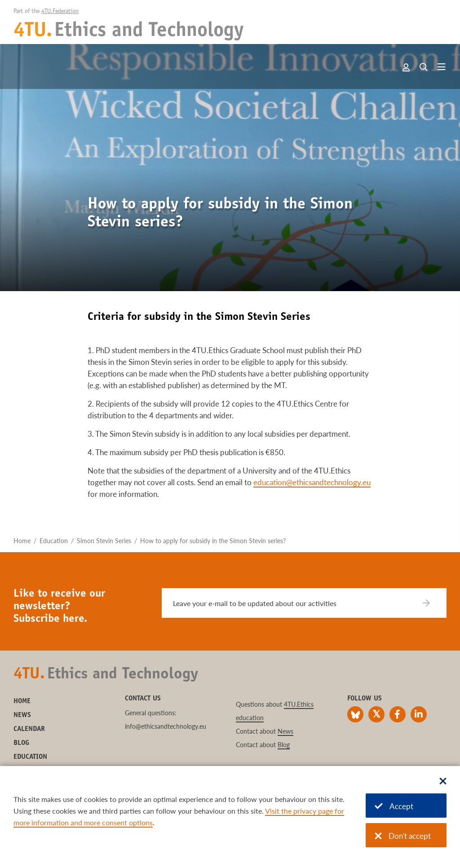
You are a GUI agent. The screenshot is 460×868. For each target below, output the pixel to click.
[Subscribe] (432, 603)
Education (54, 541)
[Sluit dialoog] (443, 782)
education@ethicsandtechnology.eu (312, 482)
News (22, 715)
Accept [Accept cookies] (394, 806)
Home (22, 541)
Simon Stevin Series (104, 541)
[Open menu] (442, 67)
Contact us (143, 699)
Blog (21, 743)
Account (407, 67)
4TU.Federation (60, 12)
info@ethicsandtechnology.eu (166, 726)
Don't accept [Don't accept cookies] (403, 836)
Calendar (29, 729)
